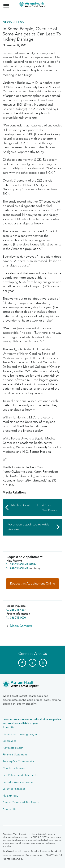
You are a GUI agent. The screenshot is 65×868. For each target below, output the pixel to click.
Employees (9, 741)
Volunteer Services (14, 789)
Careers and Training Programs (21, 734)
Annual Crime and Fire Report (21, 802)
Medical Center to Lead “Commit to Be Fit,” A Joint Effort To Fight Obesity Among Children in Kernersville (37, 507)
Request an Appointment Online (32, 583)
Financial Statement (15, 754)
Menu (6, 4)
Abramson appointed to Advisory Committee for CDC (35, 527)
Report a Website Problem (19, 782)
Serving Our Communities (19, 761)
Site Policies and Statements (20, 775)
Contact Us (9, 809)
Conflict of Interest (14, 768)
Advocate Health (13, 748)
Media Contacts (21, 626)
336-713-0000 (18, 618)
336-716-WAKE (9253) (23, 564)
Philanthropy (10, 796)
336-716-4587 (18, 610)
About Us (8, 727)
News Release (14, 22)
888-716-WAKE (19, 568)
